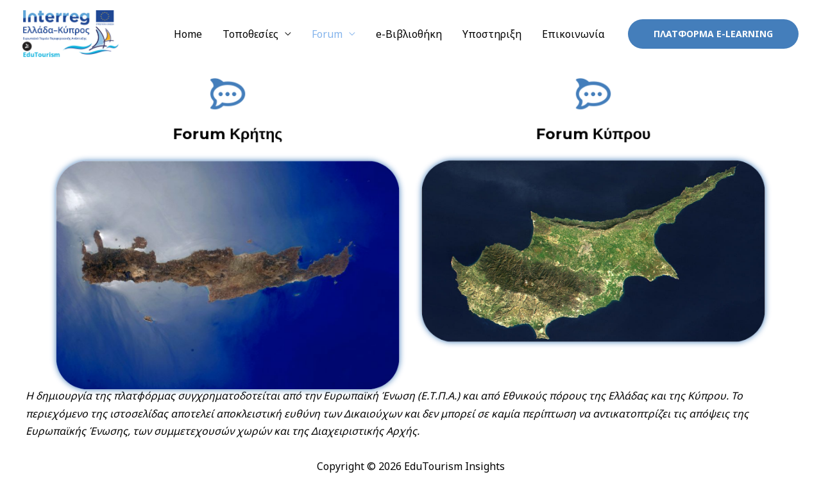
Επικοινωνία (573, 34)
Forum (327, 34)
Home (188, 34)
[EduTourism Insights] (71, 33)
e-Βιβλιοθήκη (409, 34)
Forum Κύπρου (593, 133)
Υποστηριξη (492, 34)
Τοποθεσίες (250, 34)
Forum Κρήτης (228, 133)
